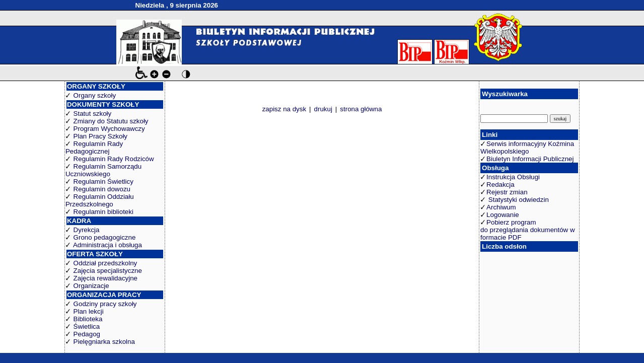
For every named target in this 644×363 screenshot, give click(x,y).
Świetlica (87, 326)
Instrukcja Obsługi (513, 177)
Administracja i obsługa (108, 245)
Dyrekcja (87, 230)
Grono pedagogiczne (105, 237)
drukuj (323, 109)
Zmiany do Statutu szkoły (111, 121)
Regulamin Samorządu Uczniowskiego (103, 170)
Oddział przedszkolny (105, 263)
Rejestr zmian (507, 192)
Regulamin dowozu (102, 189)
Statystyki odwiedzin (518, 200)
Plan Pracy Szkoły (100, 136)
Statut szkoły (93, 114)
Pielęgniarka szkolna (104, 342)
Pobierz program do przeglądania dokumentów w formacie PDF (527, 230)
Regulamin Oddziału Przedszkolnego (100, 200)
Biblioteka (88, 319)
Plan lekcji (89, 311)
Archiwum (501, 207)
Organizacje (91, 286)
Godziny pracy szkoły (105, 304)
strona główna (361, 109)
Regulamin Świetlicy (103, 181)
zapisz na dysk (284, 109)
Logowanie (503, 215)
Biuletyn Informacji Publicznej (530, 159)
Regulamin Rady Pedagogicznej (94, 148)
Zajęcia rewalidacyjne (105, 278)
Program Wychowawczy (109, 129)
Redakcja (500, 185)
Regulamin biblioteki (103, 212)
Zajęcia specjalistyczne (108, 271)
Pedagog (87, 334)
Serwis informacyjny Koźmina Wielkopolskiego (527, 148)
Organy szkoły (95, 95)
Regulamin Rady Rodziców (114, 159)
